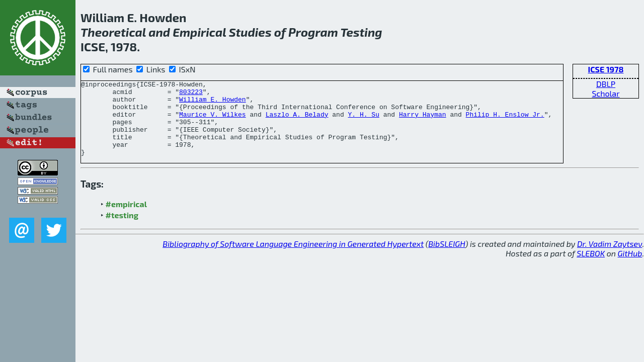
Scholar (606, 93)
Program (313, 32)
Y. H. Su (363, 122)
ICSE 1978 (606, 69)
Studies (250, 32)
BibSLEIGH (447, 259)
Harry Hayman (423, 122)
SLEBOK (591, 268)
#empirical (126, 219)
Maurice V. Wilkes (213, 122)
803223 (191, 95)
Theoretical (113, 32)
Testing (361, 32)
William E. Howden (213, 104)
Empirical (199, 32)
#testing (122, 230)
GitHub (630, 268)
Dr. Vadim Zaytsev (610, 259)
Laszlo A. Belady (297, 122)
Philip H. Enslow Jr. (505, 122)
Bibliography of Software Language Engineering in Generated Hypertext (293, 259)
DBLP (606, 84)
